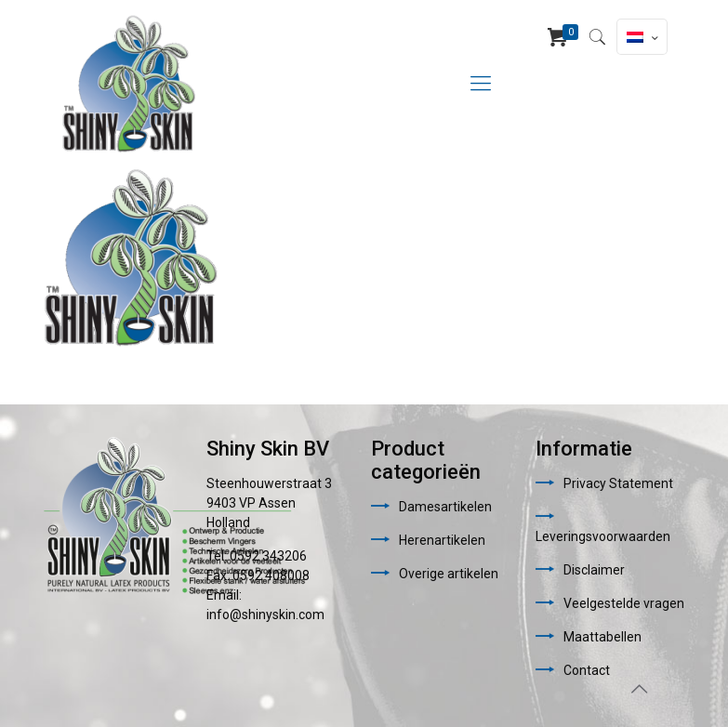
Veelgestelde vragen (624, 603)
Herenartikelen (442, 540)
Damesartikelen (445, 507)
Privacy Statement (618, 483)
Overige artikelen (449, 574)
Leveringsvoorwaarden (603, 536)
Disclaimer (594, 570)
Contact (587, 670)
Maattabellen (602, 637)
